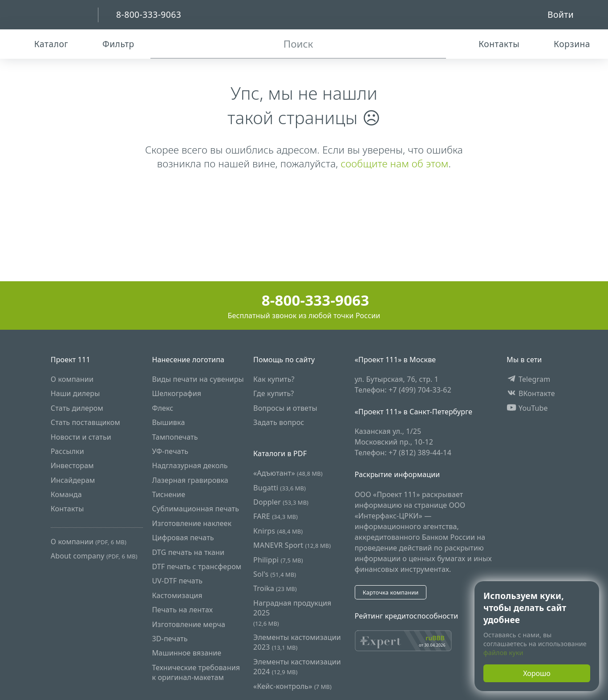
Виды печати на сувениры (198, 379)
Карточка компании (391, 592)
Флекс (162, 408)
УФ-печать (170, 451)
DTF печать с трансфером (197, 566)
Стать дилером (77, 408)
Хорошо (537, 673)
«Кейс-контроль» (292, 686)
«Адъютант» (288, 473)
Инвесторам (72, 465)
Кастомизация (177, 595)
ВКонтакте (531, 393)
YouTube (527, 408)
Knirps (278, 531)
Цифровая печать (183, 538)
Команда (66, 494)
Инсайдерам (73, 480)
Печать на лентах (182, 610)
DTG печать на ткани (188, 552)
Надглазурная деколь (190, 465)
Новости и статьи (81, 437)
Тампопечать (175, 437)
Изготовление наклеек (192, 523)
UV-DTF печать (177, 581)
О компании (72, 379)
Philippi (278, 560)
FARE (276, 516)
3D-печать (170, 639)
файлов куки (503, 653)
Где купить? (274, 393)
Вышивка (168, 422)
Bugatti (280, 488)
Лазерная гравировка (190, 480)
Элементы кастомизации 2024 (297, 667)
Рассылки (67, 451)
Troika (275, 588)
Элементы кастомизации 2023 (297, 642)
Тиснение (168, 494)
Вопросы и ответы (285, 408)
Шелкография (176, 393)
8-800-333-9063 (304, 300)
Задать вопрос (279, 422)
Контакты (67, 509)
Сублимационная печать (195, 509)
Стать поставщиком (85, 422)
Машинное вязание (186, 653)
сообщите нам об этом (394, 164)
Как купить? (274, 379)
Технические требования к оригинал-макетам (196, 672)
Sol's (275, 574)
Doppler (281, 502)
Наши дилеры (75, 393)
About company (94, 556)
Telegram (528, 379)
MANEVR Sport (292, 545)
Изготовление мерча (188, 624)
